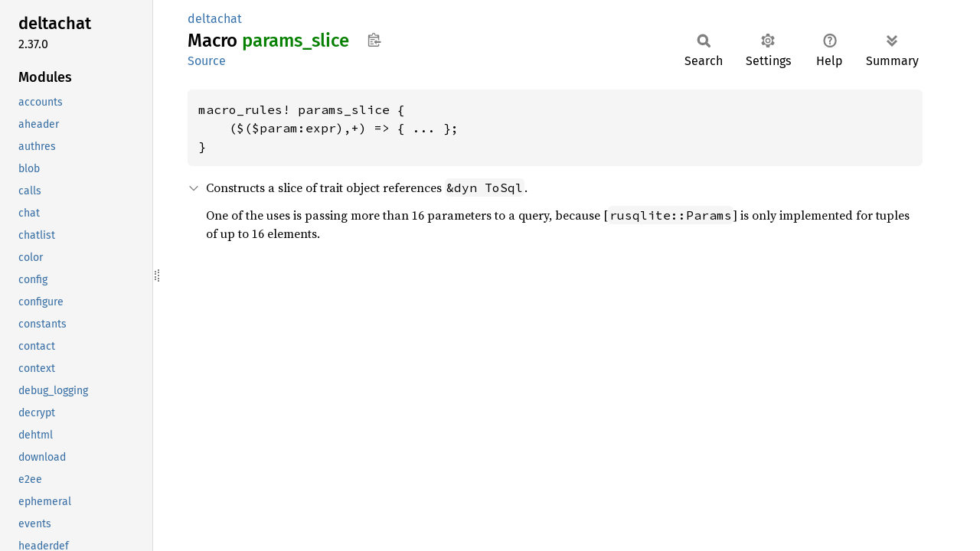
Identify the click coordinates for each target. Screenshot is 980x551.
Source (207, 61)
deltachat (215, 19)
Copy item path (374, 40)
